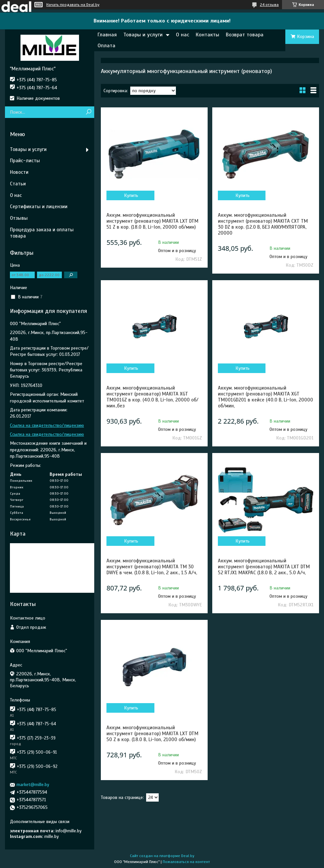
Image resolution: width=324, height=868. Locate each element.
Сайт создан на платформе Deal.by (162, 856)
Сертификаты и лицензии (39, 207)
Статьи (18, 184)
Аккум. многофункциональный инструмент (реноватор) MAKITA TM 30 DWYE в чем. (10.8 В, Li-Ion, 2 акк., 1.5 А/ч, (152, 567)
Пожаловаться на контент (186, 862)
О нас (182, 35)
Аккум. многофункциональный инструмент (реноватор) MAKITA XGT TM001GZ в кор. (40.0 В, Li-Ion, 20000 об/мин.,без (152, 397)
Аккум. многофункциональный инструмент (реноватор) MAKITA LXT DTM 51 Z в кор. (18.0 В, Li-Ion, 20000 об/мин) (152, 221)
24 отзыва (269, 5)
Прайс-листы (25, 161)
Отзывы (19, 218)
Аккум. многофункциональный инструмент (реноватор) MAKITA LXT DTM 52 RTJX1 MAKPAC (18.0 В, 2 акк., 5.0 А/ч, (264, 567)
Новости (19, 172)
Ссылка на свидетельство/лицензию (47, 425)
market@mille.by (33, 785)
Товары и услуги (143, 35)
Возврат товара (245, 35)
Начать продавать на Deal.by (73, 5)
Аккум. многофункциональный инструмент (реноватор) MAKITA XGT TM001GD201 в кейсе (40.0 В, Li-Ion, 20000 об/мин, (265, 397)
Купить (131, 195)
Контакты (207, 35)
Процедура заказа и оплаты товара (42, 233)
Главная (107, 35)
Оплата (106, 46)
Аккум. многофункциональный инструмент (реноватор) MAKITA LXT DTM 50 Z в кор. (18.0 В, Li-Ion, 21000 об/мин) (152, 734)
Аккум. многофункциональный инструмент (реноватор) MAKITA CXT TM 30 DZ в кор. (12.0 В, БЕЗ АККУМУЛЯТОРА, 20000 (263, 224)
